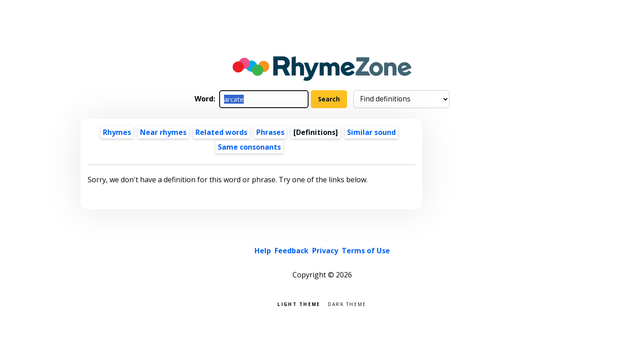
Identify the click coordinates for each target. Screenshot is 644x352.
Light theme (299, 304)
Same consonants (249, 147)
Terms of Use (366, 251)
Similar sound (371, 132)
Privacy (325, 251)
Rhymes (117, 132)
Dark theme (347, 304)
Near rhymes (163, 132)
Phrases (270, 132)
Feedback (292, 251)
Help (263, 251)
